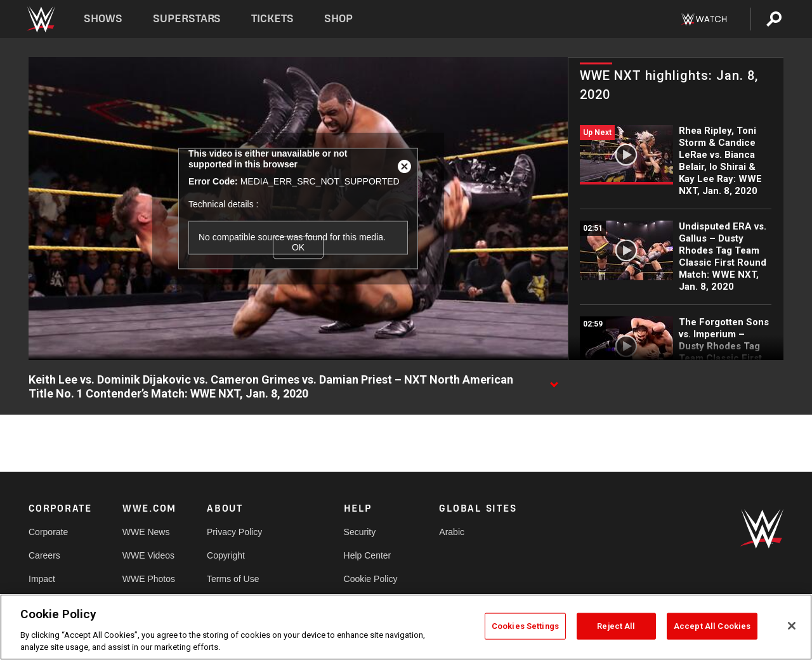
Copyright (226, 555)
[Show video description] (554, 380)
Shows (103, 19)
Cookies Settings (525, 626)
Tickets (272, 19)
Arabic (452, 532)
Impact (42, 579)
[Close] (792, 626)
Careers (44, 555)
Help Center (368, 555)
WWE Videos (148, 555)
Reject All (616, 626)
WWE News (146, 532)
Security (360, 532)
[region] (406, 627)
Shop (338, 19)
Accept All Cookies (712, 626)
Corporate (48, 532)
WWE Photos (149, 579)
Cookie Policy (371, 579)
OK (298, 247)
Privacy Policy (234, 532)
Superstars (187, 19)
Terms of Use (233, 579)
